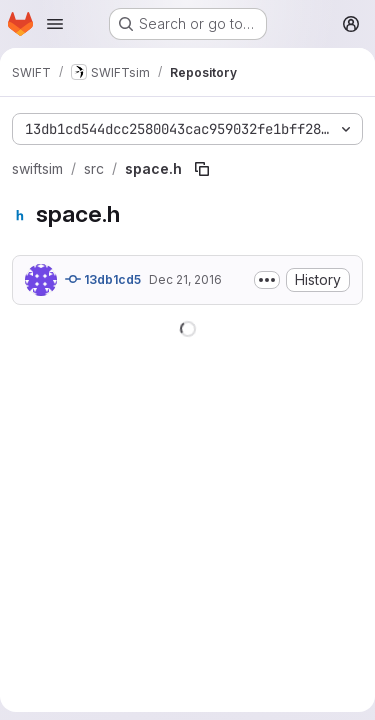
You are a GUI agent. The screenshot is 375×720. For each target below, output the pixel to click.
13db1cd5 (103, 279)
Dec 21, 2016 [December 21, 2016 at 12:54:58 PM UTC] (185, 279)
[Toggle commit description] (267, 280)
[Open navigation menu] (55, 24)
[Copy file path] (202, 169)
